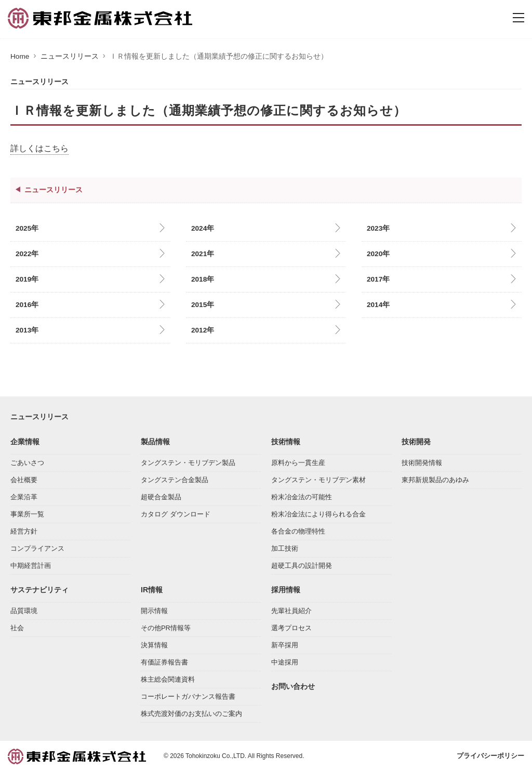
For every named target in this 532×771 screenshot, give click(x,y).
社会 (17, 627)
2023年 (378, 228)
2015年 (203, 305)
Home (20, 56)
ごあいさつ (27, 462)
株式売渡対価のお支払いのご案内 (191, 713)
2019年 (27, 279)
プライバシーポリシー (490, 755)
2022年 (27, 254)
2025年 (27, 228)
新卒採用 (285, 644)
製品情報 (155, 441)
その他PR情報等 (166, 627)
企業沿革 (24, 496)
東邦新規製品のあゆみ (435, 479)
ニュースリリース (70, 56)
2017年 (378, 279)
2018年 (203, 279)
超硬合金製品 (161, 496)
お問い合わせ (293, 685)
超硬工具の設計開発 (302, 564)
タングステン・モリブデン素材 (318, 479)
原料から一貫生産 (298, 462)
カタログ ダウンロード (176, 513)
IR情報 (152, 589)
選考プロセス (291, 627)
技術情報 (286, 441)
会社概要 (24, 479)
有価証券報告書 (164, 661)
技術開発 (416, 441)
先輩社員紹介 (291, 610)
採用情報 (286, 589)
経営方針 (24, 530)
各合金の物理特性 (298, 530)
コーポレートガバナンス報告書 (188, 695)
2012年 (203, 330)
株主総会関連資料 (168, 678)
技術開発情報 (422, 462)
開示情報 (154, 610)
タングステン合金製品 (175, 479)
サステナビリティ (39, 589)
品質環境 (24, 610)
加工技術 (285, 547)
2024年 (203, 228)
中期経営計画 (31, 564)
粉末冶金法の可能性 (302, 496)
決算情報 (154, 644)
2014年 (378, 305)
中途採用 (285, 661)
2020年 (378, 254)
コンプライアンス (37, 547)
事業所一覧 (27, 513)
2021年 (203, 254)
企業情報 (25, 441)
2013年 (27, 330)
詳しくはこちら (39, 148)
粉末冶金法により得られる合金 (318, 513)
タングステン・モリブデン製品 (188, 462)
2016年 (27, 305)
